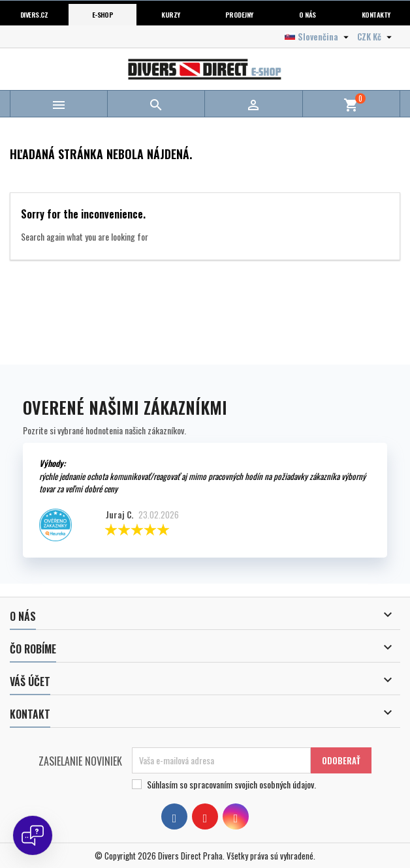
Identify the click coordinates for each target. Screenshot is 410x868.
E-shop (103, 14)
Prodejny (239, 14)
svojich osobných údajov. (275, 784)
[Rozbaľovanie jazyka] (318, 37)
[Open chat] (33, 835)
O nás (307, 14)
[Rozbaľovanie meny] (376, 37)
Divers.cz (34, 14)
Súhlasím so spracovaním (231, 785)
